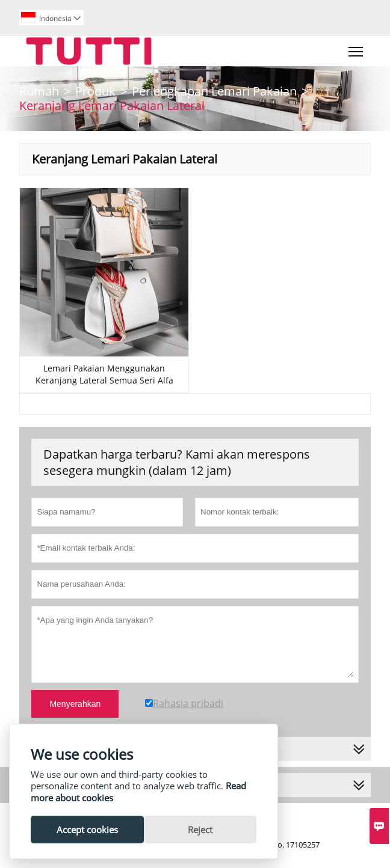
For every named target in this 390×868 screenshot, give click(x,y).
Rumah (39, 91)
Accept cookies (87, 830)
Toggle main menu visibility (357, 49)
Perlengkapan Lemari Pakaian (214, 91)
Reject (200, 830)
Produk (95, 91)
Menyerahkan (75, 704)
